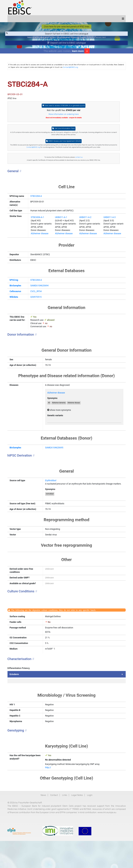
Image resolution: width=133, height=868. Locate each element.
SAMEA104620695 (56, 462)
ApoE (106, 38)
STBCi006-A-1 (37, 228)
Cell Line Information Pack (64, 131)
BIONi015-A (92, 38)
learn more (78, 52)
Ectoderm (18, 695)
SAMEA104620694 (39, 297)
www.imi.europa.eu (34, 839)
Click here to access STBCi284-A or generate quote (64, 107)
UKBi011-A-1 (61, 228)
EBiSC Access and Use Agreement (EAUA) (64, 144)
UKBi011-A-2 (86, 228)
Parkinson (100, 38)
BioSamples (19, 297)
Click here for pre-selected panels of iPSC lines (66, 27)
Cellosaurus (19, 303)
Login (90, 818)
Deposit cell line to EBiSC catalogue (67, 44)
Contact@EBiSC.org (87, 69)
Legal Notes (77, 818)
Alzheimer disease (39, 245)
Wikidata (18, 309)
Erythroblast (52, 495)
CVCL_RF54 (36, 303)
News (43, 818)
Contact (54, 818)
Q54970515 (36, 309)
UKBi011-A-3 (111, 228)
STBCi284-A (36, 200)
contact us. (79, 160)
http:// (50, 790)
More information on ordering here (64, 116)
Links (65, 818)
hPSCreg (18, 292)
